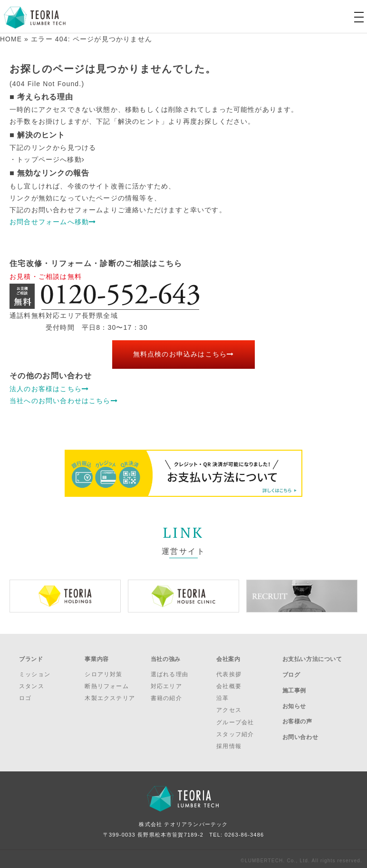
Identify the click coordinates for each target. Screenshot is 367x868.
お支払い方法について (312, 657)
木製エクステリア (110, 695)
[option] (65, 596)
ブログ (291, 670)
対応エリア (166, 683)
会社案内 (228, 657)
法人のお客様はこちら (49, 388)
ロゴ (25, 695)
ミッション (35, 671)
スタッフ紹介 (235, 730)
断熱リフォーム (106, 683)
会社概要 (229, 683)
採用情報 (229, 743)
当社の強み (166, 657)
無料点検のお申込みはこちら (184, 354)
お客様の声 (297, 708)
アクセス (229, 707)
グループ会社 (235, 719)
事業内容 (97, 657)
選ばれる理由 (169, 671)
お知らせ (294, 695)
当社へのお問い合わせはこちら (64, 400)
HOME (11, 39)
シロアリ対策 (103, 671)
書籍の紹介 (166, 695)
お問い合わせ (300, 720)
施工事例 (294, 682)
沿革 (222, 695)
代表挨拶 (229, 671)
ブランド (31, 657)
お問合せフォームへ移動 (53, 221)
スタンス (32, 683)
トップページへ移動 (51, 159)
